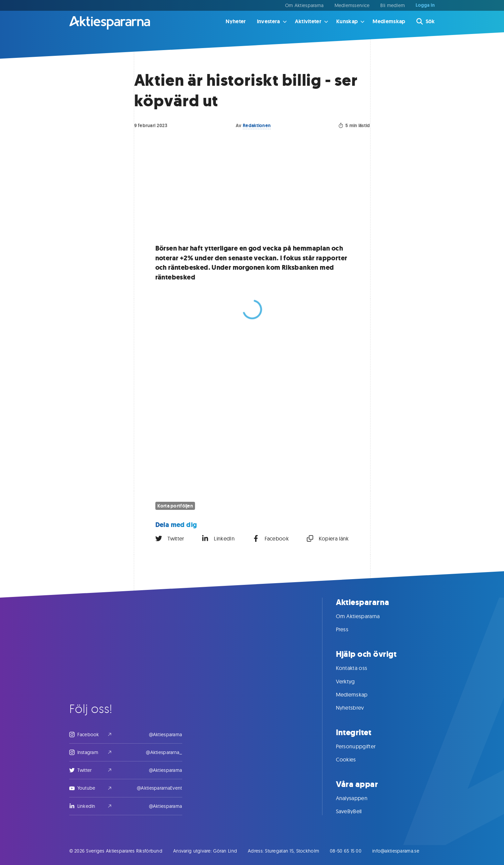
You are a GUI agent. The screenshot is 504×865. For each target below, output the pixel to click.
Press (349, 629)
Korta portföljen (175, 506)
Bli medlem (393, 5)
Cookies (353, 759)
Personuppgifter (363, 746)
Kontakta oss (358, 668)
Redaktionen (257, 125)
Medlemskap (389, 21)
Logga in (425, 5)
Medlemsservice (352, 5)
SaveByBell (356, 811)
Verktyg (352, 681)
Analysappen (359, 798)
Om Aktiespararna (304, 5)
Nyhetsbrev (357, 708)
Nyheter (236, 21)
